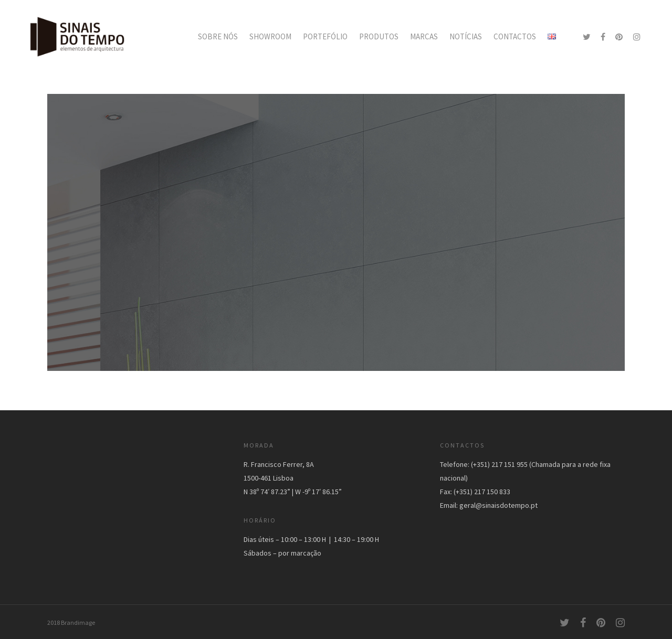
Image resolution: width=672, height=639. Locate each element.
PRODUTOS (379, 36)
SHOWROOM (270, 36)
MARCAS (424, 36)
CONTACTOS (515, 36)
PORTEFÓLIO (325, 36)
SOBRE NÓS (218, 36)
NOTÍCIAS (466, 36)
